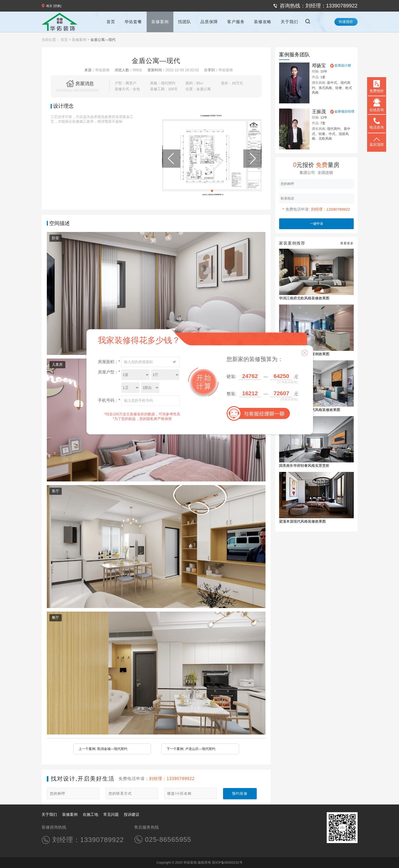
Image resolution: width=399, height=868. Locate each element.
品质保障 (209, 22)
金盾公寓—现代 (103, 40)
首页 (111, 22)
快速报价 (346, 22)
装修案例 (160, 22)
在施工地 (91, 814)
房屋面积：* (109, 362)
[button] (212, 191)
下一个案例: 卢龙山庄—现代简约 (191, 749)
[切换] (57, 6)
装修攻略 (263, 22)
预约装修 (240, 793)
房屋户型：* (109, 372)
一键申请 (316, 224)
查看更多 (347, 243)
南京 (49, 6)
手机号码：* (109, 400)
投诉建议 (132, 814)
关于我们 (289, 22)
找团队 (185, 22)
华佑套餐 (133, 22)
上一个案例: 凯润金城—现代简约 (103, 749)
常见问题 (111, 814)
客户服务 (236, 22)
